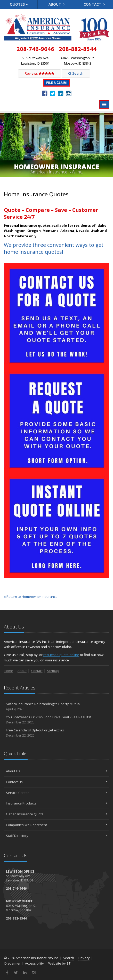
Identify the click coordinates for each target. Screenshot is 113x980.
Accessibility (34, 963)
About (56, 4)
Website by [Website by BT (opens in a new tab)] (59, 963)
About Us (56, 771)
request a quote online (61, 655)
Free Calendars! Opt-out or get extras (56, 733)
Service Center (56, 793)
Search (76, 73)
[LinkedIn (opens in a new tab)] (60, 93)
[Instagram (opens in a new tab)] (68, 93)
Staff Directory (56, 836)
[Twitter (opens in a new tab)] (53, 93)
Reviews (39, 73)
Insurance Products (56, 803)
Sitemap (53, 671)
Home (8, 671)
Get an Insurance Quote (56, 814)
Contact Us (56, 782)
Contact (94, 4)
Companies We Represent (56, 825)
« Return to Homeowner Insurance (31, 597)
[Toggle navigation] (104, 104)
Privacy (84, 958)
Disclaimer (13, 963)
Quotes (19, 4)
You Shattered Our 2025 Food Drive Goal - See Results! (56, 720)
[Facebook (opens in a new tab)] (45, 93)
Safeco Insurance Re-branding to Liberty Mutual (56, 707)
